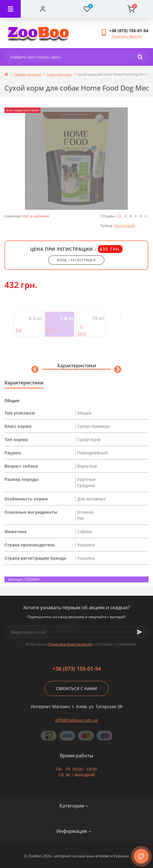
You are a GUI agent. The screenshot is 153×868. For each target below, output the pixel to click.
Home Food (124, 225)
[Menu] (10, 9)
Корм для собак (59, 74)
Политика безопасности (70, 644)
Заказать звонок (127, 36)
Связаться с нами (76, 688)
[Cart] (131, 9)
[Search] (140, 57)
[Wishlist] (87, 9)
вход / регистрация (76, 260)
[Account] (43, 9)
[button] (129, 31)
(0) (119, 216)
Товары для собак (27, 74)
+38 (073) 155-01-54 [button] (77, 669)
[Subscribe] (140, 632)
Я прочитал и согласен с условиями (81, 644)
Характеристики (76, 366)
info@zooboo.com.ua (76, 720)
